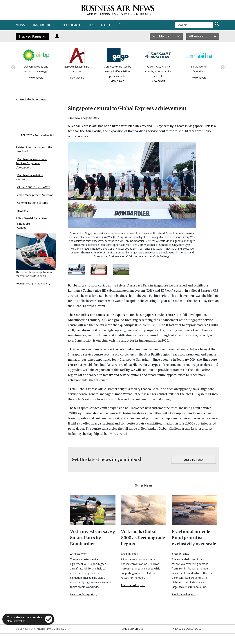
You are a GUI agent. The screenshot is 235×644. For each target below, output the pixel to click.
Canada (22, 228)
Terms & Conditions (132, 629)
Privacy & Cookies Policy (187, 629)
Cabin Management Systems (35, 195)
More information (16, 621)
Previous (13, 67)
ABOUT (106, 25)
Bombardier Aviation (30, 175)
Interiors (23, 211)
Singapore (24, 224)
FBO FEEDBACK (68, 25)
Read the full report (84, 594)
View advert (36, 78)
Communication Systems (33, 203)
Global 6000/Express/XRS (34, 187)
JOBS (90, 25)
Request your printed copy (33, 283)
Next (222, 67)
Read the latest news (31, 99)
